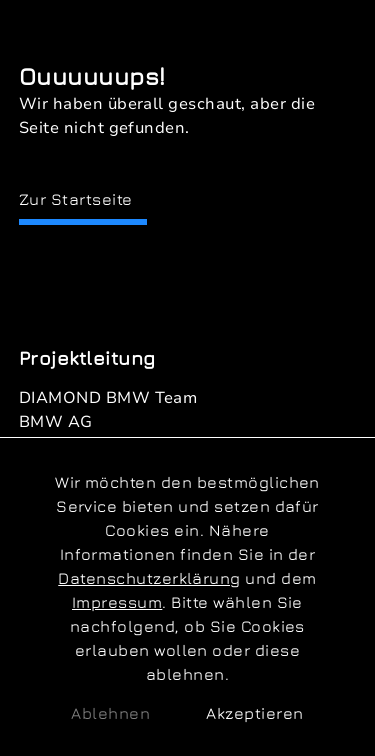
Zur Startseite (76, 199)
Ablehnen (110, 713)
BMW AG (56, 422)
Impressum (117, 602)
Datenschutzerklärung (149, 578)
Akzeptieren (254, 713)
